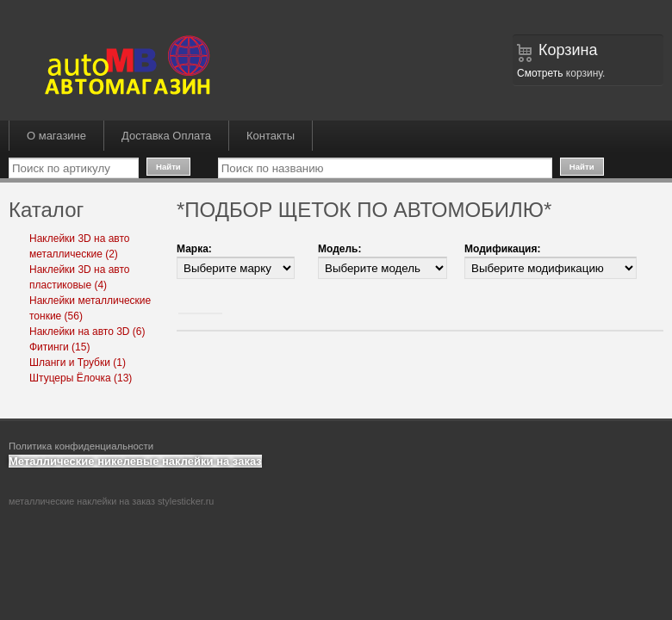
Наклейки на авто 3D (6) (87, 332)
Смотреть (540, 73)
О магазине (56, 136)
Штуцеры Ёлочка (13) (81, 378)
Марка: (194, 249)
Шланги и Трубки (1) (78, 363)
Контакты (271, 136)
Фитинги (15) (59, 347)
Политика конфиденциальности (81, 446)
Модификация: (502, 249)
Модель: (339, 249)
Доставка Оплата (166, 136)
